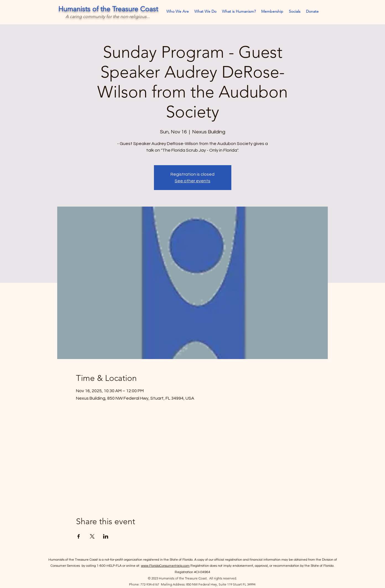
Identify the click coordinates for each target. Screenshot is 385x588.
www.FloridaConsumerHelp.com (165, 566)
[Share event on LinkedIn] (106, 536)
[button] (295, 11)
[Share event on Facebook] (79, 536)
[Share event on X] (92, 536)
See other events (192, 181)
